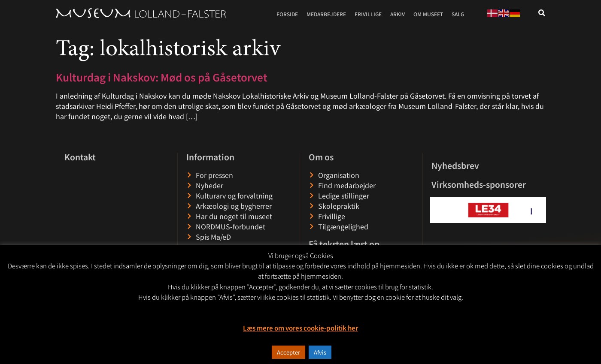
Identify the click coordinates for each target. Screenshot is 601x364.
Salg (458, 14)
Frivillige (368, 14)
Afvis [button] (320, 352)
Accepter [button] (288, 352)
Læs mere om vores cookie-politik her (300, 328)
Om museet (428, 14)
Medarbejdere (326, 14)
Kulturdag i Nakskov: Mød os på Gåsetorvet (162, 77)
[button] (437, 210)
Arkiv (398, 14)
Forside (287, 14)
